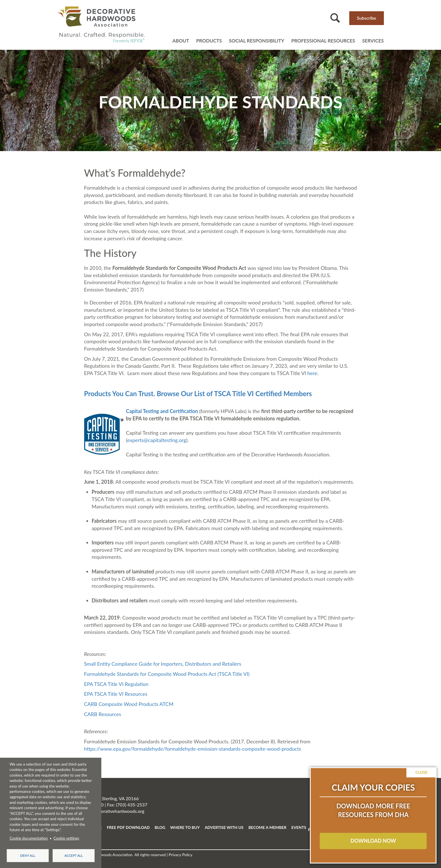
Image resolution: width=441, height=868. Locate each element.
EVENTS (299, 827)
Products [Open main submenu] (209, 41)
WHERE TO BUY (185, 827)
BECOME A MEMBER (267, 827)
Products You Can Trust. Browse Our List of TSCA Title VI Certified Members (198, 393)
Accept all (74, 855)
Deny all (28, 855)
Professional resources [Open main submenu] (323, 41)
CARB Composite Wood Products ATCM (129, 704)
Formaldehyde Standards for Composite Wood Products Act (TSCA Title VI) (167, 674)
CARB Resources (103, 714)
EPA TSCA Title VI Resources (116, 694)
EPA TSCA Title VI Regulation (116, 684)
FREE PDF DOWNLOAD (128, 827)
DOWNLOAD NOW (373, 841)
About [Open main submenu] (181, 41)
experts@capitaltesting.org (157, 440)
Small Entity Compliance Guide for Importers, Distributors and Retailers (163, 664)
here (312, 373)
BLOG (160, 827)
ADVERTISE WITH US (224, 827)
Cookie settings (66, 838)
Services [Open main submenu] (373, 41)
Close (421, 772)
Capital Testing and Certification (162, 411)
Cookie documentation (29, 838)
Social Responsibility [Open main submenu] (257, 41)
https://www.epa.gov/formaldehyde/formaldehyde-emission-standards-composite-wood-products (193, 749)
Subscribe (367, 18)
